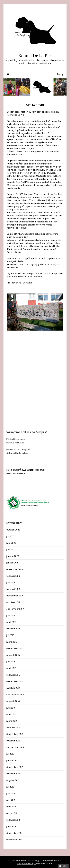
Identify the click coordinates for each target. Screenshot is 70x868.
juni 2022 (11, 550)
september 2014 (15, 695)
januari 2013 (12, 761)
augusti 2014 (13, 701)
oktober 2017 (13, 602)
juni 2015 (11, 662)
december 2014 (15, 681)
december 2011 (14, 833)
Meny (60, 74)
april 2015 (11, 668)
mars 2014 (12, 721)
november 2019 (15, 569)
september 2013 (15, 747)
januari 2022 (13, 556)
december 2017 (15, 596)
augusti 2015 (13, 655)
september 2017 (15, 609)
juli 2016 (10, 635)
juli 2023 (10, 536)
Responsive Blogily (27, 863)
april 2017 (11, 622)
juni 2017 (11, 615)
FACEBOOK (28, 470)
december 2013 (15, 734)
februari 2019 (13, 576)
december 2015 (15, 648)
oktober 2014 (13, 688)
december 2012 (15, 767)
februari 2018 (13, 589)
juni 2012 (11, 793)
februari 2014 (13, 728)
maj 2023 (11, 543)
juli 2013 (10, 754)
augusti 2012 (13, 780)
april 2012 (11, 807)
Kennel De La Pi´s (35, 56)
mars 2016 (12, 642)
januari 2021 (12, 563)
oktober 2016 (13, 629)
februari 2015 (13, 675)
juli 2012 (10, 787)
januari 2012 (12, 826)
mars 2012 (12, 813)
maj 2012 (11, 800)
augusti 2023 (13, 530)
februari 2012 (13, 820)
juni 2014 (11, 708)
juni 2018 (11, 582)
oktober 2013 (13, 741)
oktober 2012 (13, 774)
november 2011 (14, 840)
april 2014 (11, 714)
